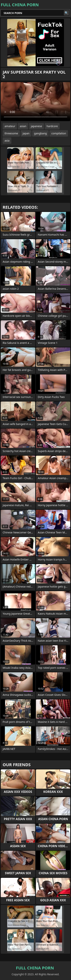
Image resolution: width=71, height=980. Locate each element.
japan (26, 133)
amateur (10, 126)
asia (7, 141)
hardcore (52, 126)
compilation (59, 133)
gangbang (40, 133)
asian (23, 126)
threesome (11, 133)
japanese (36, 126)
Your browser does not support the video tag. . (35, 102)
